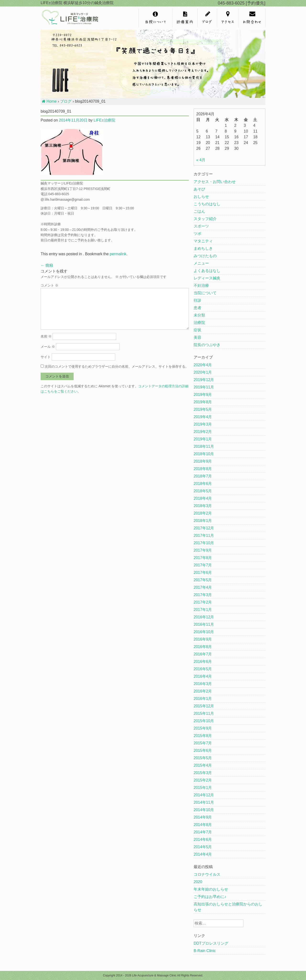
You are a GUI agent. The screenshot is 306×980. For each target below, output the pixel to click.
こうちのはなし (207, 204)
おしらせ (201, 197)
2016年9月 (203, 639)
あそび (199, 189)
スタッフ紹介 (205, 219)
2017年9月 (203, 550)
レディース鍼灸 (207, 278)
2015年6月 (203, 750)
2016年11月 (204, 624)
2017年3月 (203, 595)
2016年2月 (203, 691)
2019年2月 (203, 432)
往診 (197, 300)
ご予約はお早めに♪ (210, 897)
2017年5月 (203, 580)
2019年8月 (203, 402)
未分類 (199, 315)
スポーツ (201, 226)
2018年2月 (203, 513)
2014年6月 (203, 839)
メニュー (201, 263)
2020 (198, 882)
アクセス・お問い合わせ (215, 182)
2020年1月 (203, 372)
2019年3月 (203, 424)
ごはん (199, 211)
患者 (197, 308)
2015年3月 (203, 773)
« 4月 (201, 160)
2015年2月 (203, 780)
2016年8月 (203, 647)
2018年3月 (203, 506)
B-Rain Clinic (205, 951)
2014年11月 (204, 802)
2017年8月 (203, 558)
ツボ (197, 234)
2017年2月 (203, 602)
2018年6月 (203, 484)
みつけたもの (205, 256)
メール (48, 347)
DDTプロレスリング (211, 943)
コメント (49, 285)
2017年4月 (203, 587)
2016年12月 (204, 617)
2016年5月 (203, 669)
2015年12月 (204, 706)
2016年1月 (203, 699)
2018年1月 (203, 521)
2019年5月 (203, 409)
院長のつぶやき (207, 345)
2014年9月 (203, 817)
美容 (197, 337)
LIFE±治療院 (104, 120)
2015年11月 (204, 713)
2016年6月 (203, 662)
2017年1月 (203, 610)
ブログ (66, 101)
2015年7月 (203, 743)
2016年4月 (203, 676)
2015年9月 (203, 728)
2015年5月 (203, 758)
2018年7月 (203, 476)
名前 (46, 336)
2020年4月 (203, 365)
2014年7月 (203, 832)
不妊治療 (201, 285)
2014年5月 (203, 847)
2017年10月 (204, 543)
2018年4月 (203, 498)
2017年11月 (204, 535)
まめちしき (203, 248)
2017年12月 (204, 528)
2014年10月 (204, 810)
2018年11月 (204, 446)
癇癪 (47, 265)
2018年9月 (203, 461)
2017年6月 (203, 573)
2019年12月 (204, 380)
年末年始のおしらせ (211, 889)
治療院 (199, 323)
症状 (197, 330)
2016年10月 (204, 632)
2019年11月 (204, 387)
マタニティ (203, 241)
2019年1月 (203, 439)
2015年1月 (203, 788)
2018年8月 (203, 469)
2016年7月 (203, 654)
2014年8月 (203, 825)
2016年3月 (203, 684)
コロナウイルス (207, 874)
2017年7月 (203, 565)
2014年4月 (203, 854)
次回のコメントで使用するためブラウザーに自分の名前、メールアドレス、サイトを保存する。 (117, 366)
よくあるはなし (207, 271)
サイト (46, 357)
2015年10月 (204, 721)
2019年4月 (203, 417)
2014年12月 (204, 795)
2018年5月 (203, 491)
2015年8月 (203, 736)
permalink (118, 254)
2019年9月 (203, 395)
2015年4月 (203, 765)
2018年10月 (204, 454)
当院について (205, 293)
